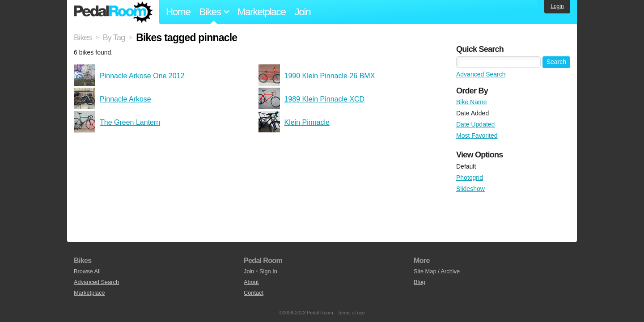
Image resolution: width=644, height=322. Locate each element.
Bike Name (471, 102)
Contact (254, 293)
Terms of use (351, 313)
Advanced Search (481, 74)
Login (557, 6)
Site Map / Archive (437, 271)
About (251, 282)
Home (178, 12)
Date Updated (475, 124)
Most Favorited (477, 136)
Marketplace (262, 12)
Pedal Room (113, 12)
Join (303, 12)
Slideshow (470, 189)
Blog (419, 282)
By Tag (114, 38)
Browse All (87, 271)
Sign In (268, 271)
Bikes (83, 38)
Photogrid (470, 178)
